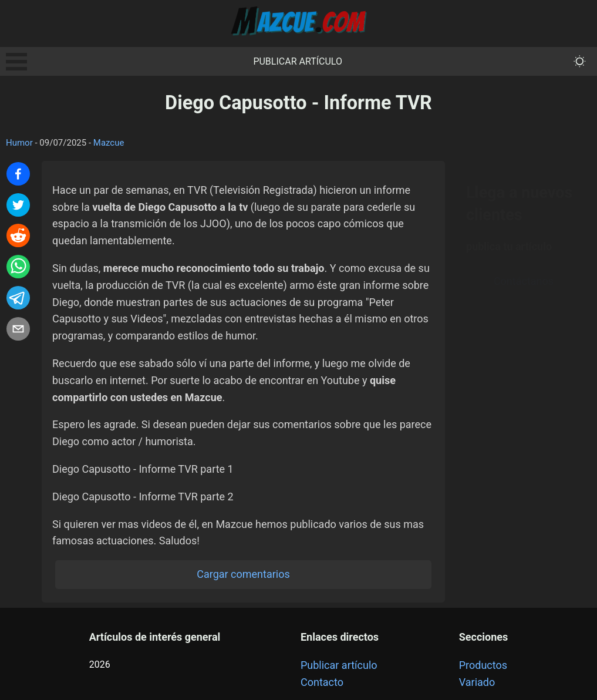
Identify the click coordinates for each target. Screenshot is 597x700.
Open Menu (16, 62)
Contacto (322, 682)
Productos (483, 665)
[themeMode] (580, 61)
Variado (477, 682)
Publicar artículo (298, 61)
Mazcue (109, 143)
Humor (19, 143)
